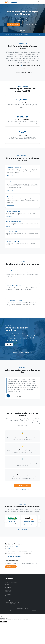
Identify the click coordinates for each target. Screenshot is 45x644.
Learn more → (9, 216)
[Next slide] (42, 18)
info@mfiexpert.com (14, 549)
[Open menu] (39, 2)
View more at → (23, 529)
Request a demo (23, 486)
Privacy (26, 609)
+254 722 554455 (14, 547)
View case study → (13, 525)
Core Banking (8, 594)
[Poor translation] (5, 622)
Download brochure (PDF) (22, 490)
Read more (10, 279)
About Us (9, 345)
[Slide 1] (21, 31)
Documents (8, 592)
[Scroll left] (6, 521)
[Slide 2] (22, 31)
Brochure (7, 585)
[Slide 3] (24, 31)
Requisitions (8, 590)
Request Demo (14, 25)
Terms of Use (20, 609)
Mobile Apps (8, 593)
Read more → (10, 175)
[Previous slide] (3, 18)
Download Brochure (30, 25)
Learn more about (23, 353)
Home (6, 596)
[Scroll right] (39, 521)
